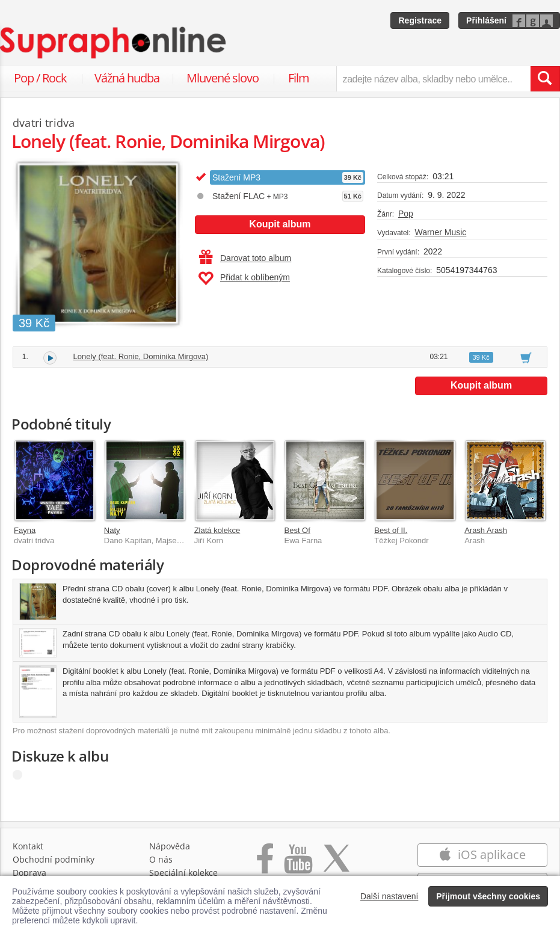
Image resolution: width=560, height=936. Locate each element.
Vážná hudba (127, 78)
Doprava (29, 873)
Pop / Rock (40, 78)
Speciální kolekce (183, 873)
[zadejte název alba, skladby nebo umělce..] (433, 79)
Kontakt (28, 846)
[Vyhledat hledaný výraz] (545, 79)
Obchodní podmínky (54, 859)
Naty (112, 530)
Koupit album (280, 224)
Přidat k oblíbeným (244, 279)
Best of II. (391, 530)
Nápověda (170, 846)
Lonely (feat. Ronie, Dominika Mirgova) (141, 356)
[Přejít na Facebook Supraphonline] (265, 865)
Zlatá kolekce (217, 530)
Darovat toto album (245, 258)
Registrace (420, 20)
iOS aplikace (482, 854)
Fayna (25, 530)
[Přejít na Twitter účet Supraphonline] (336, 865)
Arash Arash (486, 530)
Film (299, 78)
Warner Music (440, 232)
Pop (406, 214)
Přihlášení (486, 20)
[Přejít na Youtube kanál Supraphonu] (298, 865)
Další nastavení (389, 896)
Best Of (297, 530)
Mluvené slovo (223, 78)
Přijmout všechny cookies (488, 896)
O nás (161, 859)
